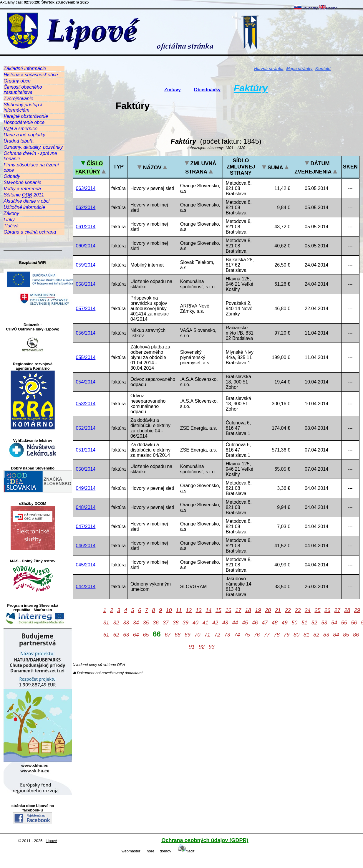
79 (286, 635)
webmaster (131, 851)
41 (205, 623)
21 (278, 610)
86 (356, 635)
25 (317, 610)
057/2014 (86, 309)
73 (227, 635)
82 (316, 635)
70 (197, 635)
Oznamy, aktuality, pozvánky (33, 147)
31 (106, 623)
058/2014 (86, 284)
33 (126, 623)
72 (217, 635)
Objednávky (207, 90)
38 (175, 623)
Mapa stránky (299, 69)
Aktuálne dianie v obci (26, 201)
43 (225, 623)
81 (306, 635)
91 (192, 647)
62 (116, 635)
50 (294, 623)
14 (208, 610)
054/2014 (86, 382)
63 (126, 635)
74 (237, 635)
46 (255, 623)
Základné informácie (25, 68)
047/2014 (86, 526)
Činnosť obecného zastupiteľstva (23, 90)
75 (247, 635)
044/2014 (86, 587)
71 (207, 635)
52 (314, 623)
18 (248, 610)
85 (346, 635)
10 (169, 610)
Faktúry (251, 88)
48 (275, 623)
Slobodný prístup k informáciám (23, 107)
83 (326, 635)
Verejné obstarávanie (26, 116)
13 (199, 610)
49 (285, 623)
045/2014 (86, 565)
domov (165, 851)
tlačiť (186, 851)
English (328, 8)
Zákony (11, 213)
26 (327, 610)
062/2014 (86, 208)
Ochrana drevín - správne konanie (30, 156)
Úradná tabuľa (18, 141)
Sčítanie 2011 (24, 195)
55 (344, 623)
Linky (9, 220)
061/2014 (86, 227)
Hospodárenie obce (24, 122)
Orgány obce (17, 81)
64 (136, 635)
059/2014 (86, 265)
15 (218, 610)
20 (268, 610)
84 (336, 635)
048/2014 (86, 507)
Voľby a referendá (22, 189)
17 (238, 610)
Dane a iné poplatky (24, 135)
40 (195, 623)
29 (357, 610)
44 (235, 623)
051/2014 (86, 450)
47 (265, 623)
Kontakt (323, 69)
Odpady (12, 176)
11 (179, 610)
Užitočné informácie (24, 207)
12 (189, 610)
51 (304, 623)
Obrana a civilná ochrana (30, 232)
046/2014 (86, 546)
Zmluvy (173, 90)
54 (334, 623)
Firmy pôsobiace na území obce (31, 167)
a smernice (20, 129)
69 (188, 635)
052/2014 (86, 428)
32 (116, 623)
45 (245, 623)
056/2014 (86, 333)
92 (202, 647)
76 (257, 635)
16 (228, 610)
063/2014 (86, 188)
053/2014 (86, 404)
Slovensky (306, 8)
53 (324, 623)
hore (150, 851)
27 (337, 610)
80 (296, 635)
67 (168, 635)
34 (136, 623)
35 (146, 623)
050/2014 (86, 469)
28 (347, 610)
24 (308, 610)
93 (212, 647)
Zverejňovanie (18, 99)
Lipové (51, 841)
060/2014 (86, 246)
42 (215, 623)
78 (277, 635)
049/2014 (86, 488)
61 (106, 635)
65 (146, 635)
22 (288, 610)
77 (267, 635)
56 (354, 623)
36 (156, 623)
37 (166, 623)
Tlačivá (11, 226)
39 (185, 623)
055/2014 (86, 357)
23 (298, 610)
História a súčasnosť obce (31, 75)
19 (258, 610)
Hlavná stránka (269, 69)
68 (178, 635)
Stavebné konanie (22, 182)
